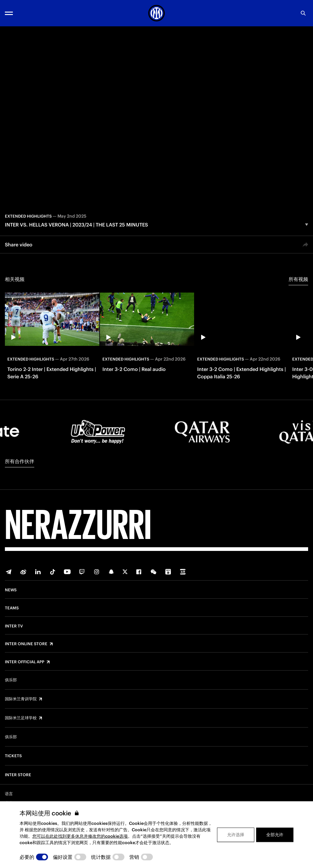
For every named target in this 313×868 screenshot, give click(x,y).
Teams (12, 608)
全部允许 (275, 835)
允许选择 (236, 835)
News (11, 590)
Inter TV (14, 626)
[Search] (303, 13)
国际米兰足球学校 (21, 718)
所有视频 (298, 279)
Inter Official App (25, 662)
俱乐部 (11, 680)
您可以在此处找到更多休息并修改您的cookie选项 (80, 836)
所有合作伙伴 (20, 461)
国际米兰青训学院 (21, 699)
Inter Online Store (26, 644)
